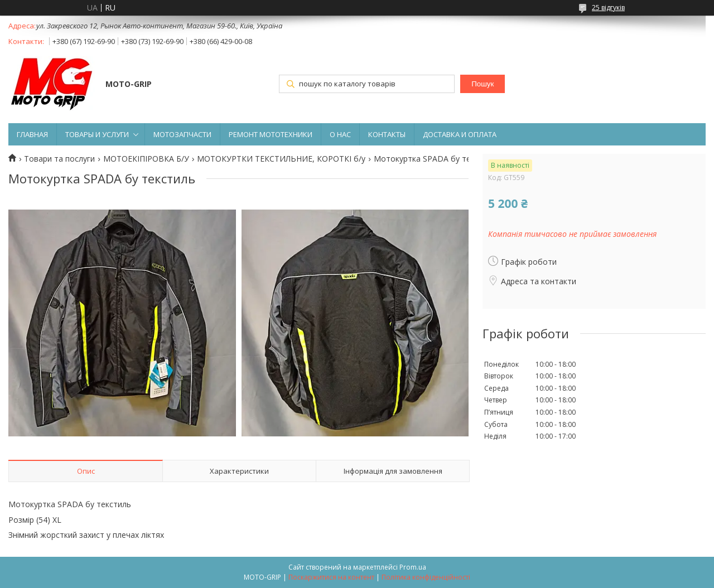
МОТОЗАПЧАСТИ (182, 134)
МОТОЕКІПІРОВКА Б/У (146, 159)
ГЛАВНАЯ (32, 134)
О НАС (340, 134)
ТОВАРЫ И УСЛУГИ (97, 134)
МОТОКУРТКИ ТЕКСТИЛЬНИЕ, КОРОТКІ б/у (281, 159)
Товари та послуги (59, 159)
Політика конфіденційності (426, 577)
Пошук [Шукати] (483, 84)
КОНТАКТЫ (387, 134)
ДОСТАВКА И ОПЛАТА (460, 134)
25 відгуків (608, 8)
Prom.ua (413, 567)
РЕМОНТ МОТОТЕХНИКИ (271, 134)
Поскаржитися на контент (331, 577)
